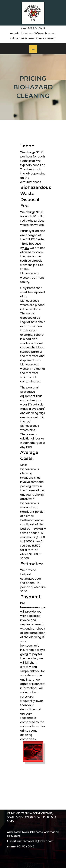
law (27, 248)
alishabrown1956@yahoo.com (38, 33)
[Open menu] (33, 49)
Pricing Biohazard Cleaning (33, 87)
